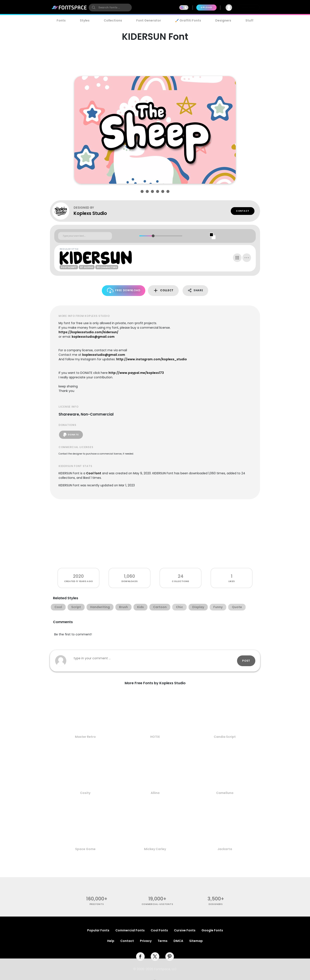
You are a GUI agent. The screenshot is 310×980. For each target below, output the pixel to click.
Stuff (249, 20)
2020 (78, 576)
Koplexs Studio (90, 213)
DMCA (178, 941)
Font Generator (149, 20)
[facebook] (140, 957)
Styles (85, 20)
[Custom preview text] (85, 236)
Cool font (94, 473)
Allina (155, 793)
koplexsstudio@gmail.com (93, 337)
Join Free (248, 7)
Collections (113, 20)
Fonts (61, 20)
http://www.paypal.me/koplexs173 (136, 373)
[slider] (153, 236)
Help (111, 941)
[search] (110, 8)
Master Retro (85, 737)
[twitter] (155, 957)
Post (246, 661)
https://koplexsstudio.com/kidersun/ (88, 332)
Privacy (146, 941)
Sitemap (196, 941)
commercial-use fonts (157, 904)
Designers (223, 20)
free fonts (97, 904)
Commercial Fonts (130, 930)
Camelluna (225, 793)
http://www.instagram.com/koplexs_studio (152, 359)
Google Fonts (212, 930)
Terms (163, 941)
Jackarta (225, 849)
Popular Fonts (98, 930)
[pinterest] (170, 957)
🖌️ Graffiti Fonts (188, 20)
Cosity (85, 793)
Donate (71, 435)
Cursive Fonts (185, 930)
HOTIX (155, 737)
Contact (243, 211)
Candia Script (225, 737)
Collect (163, 290)
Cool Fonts (159, 930)
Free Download (124, 290)
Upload (206, 7)
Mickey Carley (155, 849)
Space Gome (85, 849)
